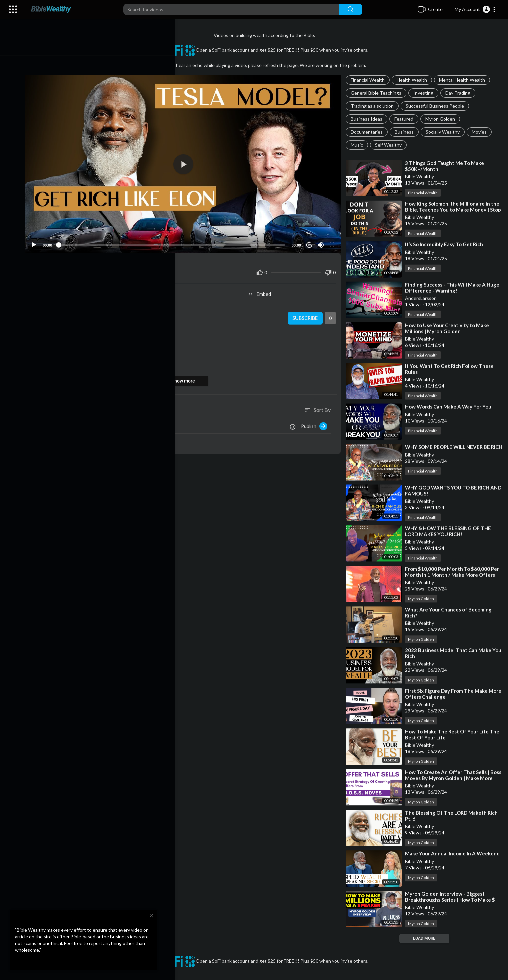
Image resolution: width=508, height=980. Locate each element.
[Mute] (322, 242)
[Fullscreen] (333, 242)
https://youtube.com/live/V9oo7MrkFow (102, 358)
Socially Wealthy (445, 132)
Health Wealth (414, 80)
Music (359, 145)
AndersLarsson (423, 298)
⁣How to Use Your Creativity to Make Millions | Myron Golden (449, 328)
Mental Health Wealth (464, 80)
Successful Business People (437, 106)
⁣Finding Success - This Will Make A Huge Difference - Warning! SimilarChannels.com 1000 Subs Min (454, 291)
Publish (316, 423)
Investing (425, 93)
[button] (475, 9)
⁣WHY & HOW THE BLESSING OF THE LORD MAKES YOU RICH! (450, 531)
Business (406, 132)
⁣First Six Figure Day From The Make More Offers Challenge (448, 694)
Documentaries (369, 132)
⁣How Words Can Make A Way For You (450, 407)
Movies (481, 132)
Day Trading (460, 93)
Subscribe (306, 315)
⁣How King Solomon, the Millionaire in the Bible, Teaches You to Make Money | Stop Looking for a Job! (455, 210)
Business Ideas (368, 119)
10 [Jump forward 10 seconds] (310, 242)
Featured (406, 119)
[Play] (40, 242)
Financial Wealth (370, 80)
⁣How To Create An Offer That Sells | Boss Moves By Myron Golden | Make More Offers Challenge (450, 778)
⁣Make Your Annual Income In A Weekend (454, 853)
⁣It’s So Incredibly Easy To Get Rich (446, 244)
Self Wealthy (390, 145)
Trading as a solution (374, 106)
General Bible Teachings (378, 93)
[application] (187, 163)
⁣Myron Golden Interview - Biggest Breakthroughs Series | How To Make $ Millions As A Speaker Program (452, 900)
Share (112, 291)
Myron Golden (442, 119)
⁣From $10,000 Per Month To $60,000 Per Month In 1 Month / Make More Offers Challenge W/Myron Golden (454, 575)
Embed (262, 291)
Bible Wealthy (421, 176)
